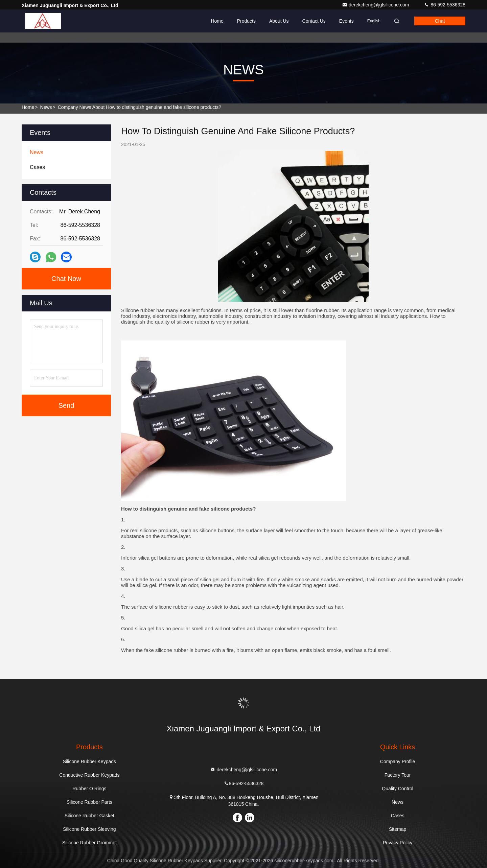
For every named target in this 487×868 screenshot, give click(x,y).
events (346, 21)
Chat (440, 21)
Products (246, 21)
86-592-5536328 (445, 5)
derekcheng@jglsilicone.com (376, 5)
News (46, 107)
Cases (398, 816)
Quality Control (398, 789)
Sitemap (398, 829)
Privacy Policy (398, 843)
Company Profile (398, 761)
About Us (279, 21)
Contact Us (314, 21)
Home (217, 21)
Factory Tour (398, 775)
